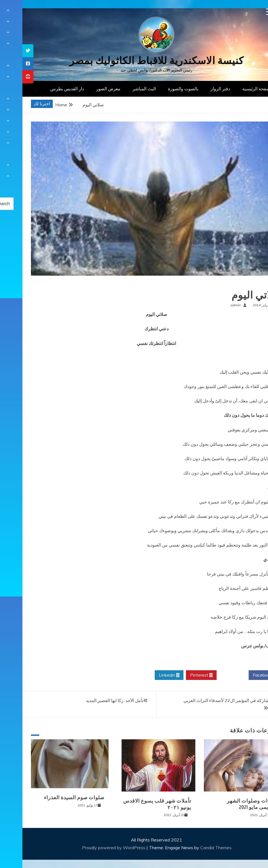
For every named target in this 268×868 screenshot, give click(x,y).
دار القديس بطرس (45, 89)
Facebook (242, 675)
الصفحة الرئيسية (235, 89)
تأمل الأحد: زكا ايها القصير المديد (92, 700)
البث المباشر (122, 89)
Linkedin (147, 675)
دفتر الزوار (198, 89)
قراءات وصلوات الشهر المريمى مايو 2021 (230, 804)
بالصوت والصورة (161, 89)
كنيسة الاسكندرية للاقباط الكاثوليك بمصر (134, 61)
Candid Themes (194, 848)
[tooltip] (6, 51)
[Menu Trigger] (247, 12)
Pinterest (179, 675)
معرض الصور (86, 89)
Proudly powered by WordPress (92, 848)
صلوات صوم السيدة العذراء (52, 798)
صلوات (251, 284)
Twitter (210, 675)
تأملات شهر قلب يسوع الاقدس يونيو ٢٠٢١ (135, 804)
